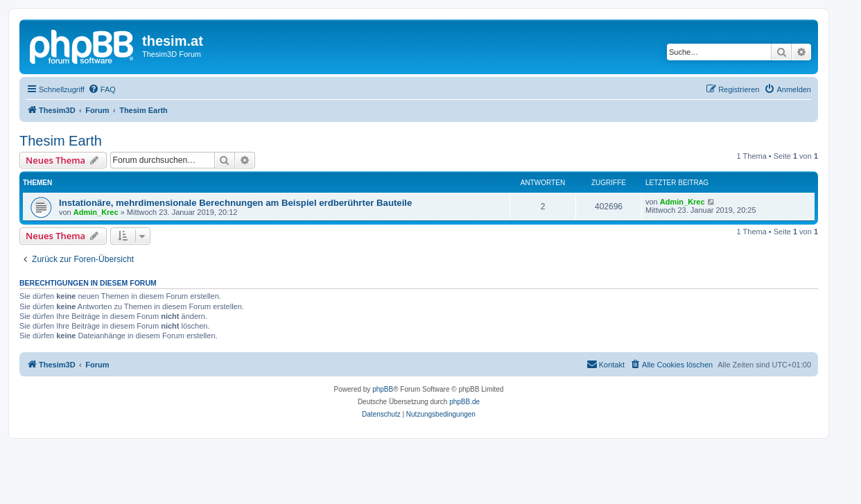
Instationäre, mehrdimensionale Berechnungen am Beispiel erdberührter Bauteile (235, 203)
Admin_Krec (96, 212)
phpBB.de (464, 402)
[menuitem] (102, 89)
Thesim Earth (61, 141)
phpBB (383, 389)
